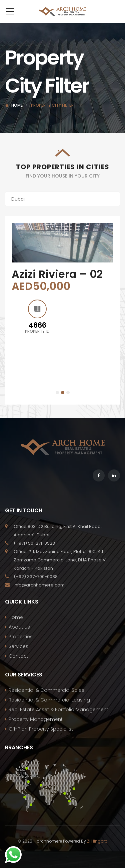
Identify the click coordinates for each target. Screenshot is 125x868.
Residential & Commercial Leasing (49, 710)
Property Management (36, 729)
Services (18, 656)
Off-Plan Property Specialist (41, 739)
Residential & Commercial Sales (46, 700)
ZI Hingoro (97, 851)
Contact (18, 666)
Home (17, 115)
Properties (21, 647)
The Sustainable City (56, 290)
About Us (19, 637)
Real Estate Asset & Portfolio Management (58, 720)
